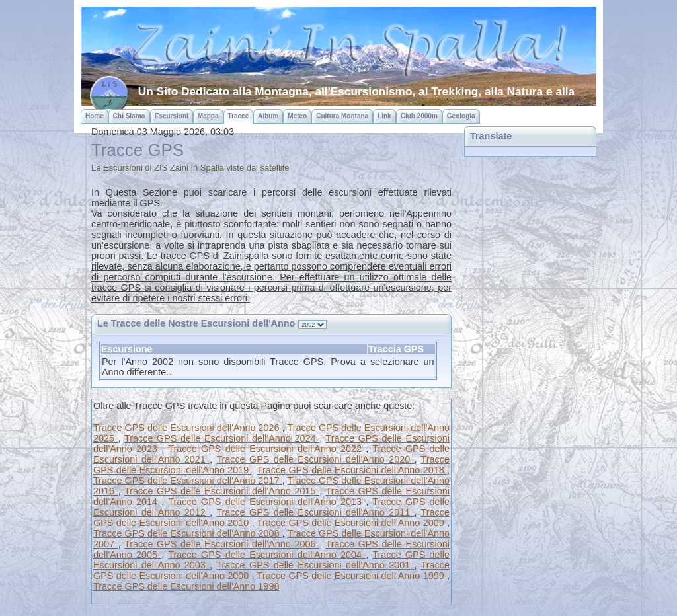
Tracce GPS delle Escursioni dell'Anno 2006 (222, 544)
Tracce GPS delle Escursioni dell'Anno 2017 (188, 481)
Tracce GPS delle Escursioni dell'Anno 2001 (315, 565)
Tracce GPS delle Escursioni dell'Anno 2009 (352, 523)
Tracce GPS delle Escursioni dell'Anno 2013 (267, 502)
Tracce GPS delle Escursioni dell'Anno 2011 (315, 512)
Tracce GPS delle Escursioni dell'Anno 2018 (352, 470)
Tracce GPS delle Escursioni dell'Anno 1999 (352, 576)
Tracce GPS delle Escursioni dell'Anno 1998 (186, 586)
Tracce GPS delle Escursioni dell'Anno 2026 (188, 428)
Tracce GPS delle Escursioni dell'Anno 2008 (188, 533)
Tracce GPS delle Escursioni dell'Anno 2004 (267, 555)
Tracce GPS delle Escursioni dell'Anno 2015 (222, 491)
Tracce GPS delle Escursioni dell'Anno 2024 (222, 438)
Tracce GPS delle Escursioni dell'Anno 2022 (267, 449)
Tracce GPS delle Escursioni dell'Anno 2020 (315, 459)
